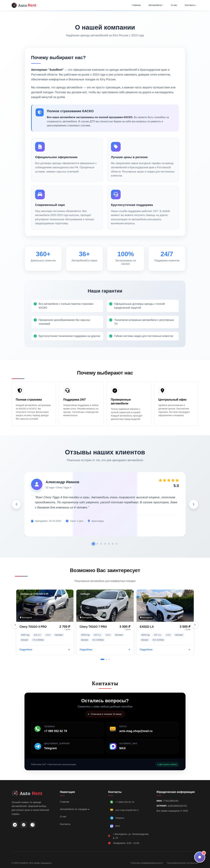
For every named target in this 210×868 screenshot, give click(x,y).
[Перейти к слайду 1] (102, 659)
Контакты (191, 5)
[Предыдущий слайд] (15, 625)
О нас (174, 5)
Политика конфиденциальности (147, 863)
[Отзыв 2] (97, 544)
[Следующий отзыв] (194, 504)
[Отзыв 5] (109, 544)
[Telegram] (15, 825)
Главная (136, 5)
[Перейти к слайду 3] (109, 659)
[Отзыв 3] (101, 544)
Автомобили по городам (75, 809)
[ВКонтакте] (33, 825)
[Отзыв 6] (113, 544)
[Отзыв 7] (117, 544)
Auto (24, 5)
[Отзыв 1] (93, 544)
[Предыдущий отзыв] (16, 504)
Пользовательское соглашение (183, 863)
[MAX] (24, 825)
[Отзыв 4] (105, 544)
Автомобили (156, 5)
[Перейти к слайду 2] (106, 659)
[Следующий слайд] (195, 625)
